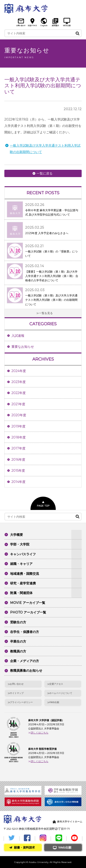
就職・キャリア (21, 564)
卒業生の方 (18, 641)
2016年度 (18, 460)
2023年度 (19, 382)
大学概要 (17, 535)
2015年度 (18, 471)
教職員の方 (18, 651)
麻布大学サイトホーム (70, 821)
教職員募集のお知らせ (26, 671)
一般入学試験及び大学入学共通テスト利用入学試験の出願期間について (45, 149)
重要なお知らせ (23, 347)
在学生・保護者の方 (25, 632)
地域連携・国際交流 (25, 574)
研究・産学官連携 (23, 583)
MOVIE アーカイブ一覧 (28, 603)
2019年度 (18, 426)
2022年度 (19, 393)
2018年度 (19, 437)
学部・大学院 (20, 544)
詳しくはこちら (40, 733)
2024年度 (19, 371)
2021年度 (18, 404)
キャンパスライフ (23, 554)
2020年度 (19, 415)
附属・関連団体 (21, 593)
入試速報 (18, 336)
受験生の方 (18, 622)
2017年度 (18, 448)
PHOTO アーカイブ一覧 (28, 612)
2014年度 (18, 482)
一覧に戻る (44, 173)
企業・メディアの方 (25, 661)
